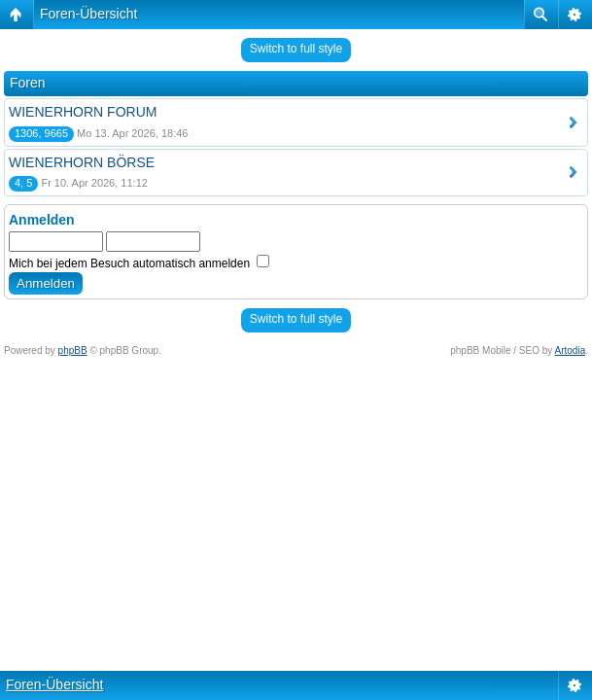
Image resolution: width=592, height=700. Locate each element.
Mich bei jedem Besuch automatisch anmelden (139, 263)
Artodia (571, 350)
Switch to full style (296, 49)
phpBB (73, 350)
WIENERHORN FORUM (83, 112)
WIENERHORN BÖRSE (82, 162)
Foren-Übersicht (88, 14)
